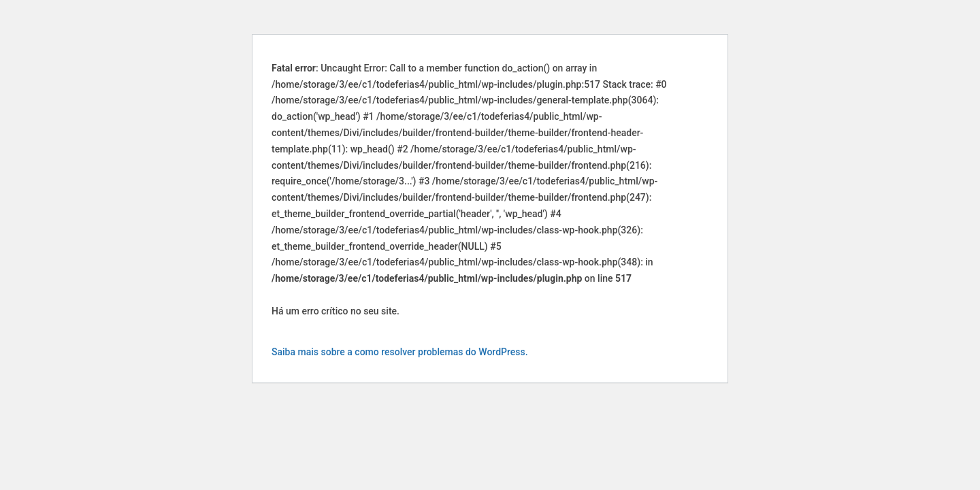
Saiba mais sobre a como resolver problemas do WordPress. (400, 352)
